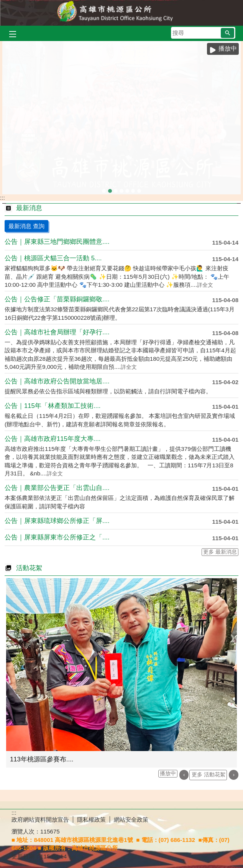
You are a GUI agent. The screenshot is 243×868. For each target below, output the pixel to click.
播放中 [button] (228, 48)
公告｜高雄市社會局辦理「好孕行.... (57, 332)
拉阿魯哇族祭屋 (127, 188)
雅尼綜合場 (133, 188)
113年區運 (116, 188)
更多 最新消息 (220, 552)
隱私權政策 (91, 820)
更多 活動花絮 (209, 775)
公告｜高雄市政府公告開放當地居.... (57, 381)
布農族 (139, 188)
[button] (227, 33)
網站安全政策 (131, 820)
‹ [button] (184, 775)
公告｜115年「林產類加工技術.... (53, 406)
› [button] (234, 775)
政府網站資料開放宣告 (40, 820)
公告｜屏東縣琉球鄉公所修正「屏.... (57, 521)
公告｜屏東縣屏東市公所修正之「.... (57, 537)
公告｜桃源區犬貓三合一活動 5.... (53, 258)
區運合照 (110, 188)
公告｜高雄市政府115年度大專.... (53, 439)
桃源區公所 (121, 13)
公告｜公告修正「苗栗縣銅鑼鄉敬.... (57, 299)
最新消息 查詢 (26, 226)
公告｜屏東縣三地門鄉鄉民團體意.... (57, 242)
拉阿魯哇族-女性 (121, 188)
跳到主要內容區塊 (4, 4)
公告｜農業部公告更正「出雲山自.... (57, 488)
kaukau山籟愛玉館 (104, 188)
